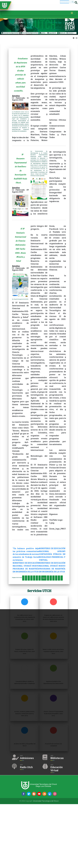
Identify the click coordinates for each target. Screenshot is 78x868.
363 (26, 614)
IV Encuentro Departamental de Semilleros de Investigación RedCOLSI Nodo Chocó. (21, 173)
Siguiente (52, 614)
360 (56, 609)
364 (32, 614)
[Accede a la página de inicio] (5, 5)
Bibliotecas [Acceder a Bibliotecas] (63, 814)
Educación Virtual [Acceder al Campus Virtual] (63, 833)
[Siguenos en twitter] (29, 858)
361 (62, 609)
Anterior (31, 609)
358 (45, 609)
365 (37, 614)
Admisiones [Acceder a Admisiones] (49, 814)
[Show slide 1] (74, 38)
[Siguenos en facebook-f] (24, 858)
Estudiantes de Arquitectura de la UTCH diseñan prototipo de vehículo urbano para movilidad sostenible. (22, 77)
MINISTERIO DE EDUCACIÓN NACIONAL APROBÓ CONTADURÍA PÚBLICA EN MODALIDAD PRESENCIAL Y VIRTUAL (54, 567)
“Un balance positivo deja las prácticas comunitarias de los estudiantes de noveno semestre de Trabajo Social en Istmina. (27, 564)
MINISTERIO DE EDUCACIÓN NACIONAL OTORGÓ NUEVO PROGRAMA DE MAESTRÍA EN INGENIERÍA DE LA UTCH (27, 592)
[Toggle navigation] (72, 13)
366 (43, 614)
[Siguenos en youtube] (39, 858)
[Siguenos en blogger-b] (34, 858)
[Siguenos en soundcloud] (44, 858)
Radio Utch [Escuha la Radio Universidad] (46, 833)
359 (51, 609)
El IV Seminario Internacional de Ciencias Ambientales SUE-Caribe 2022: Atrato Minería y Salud (20, 252)
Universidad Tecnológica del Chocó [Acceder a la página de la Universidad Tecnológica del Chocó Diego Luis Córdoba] (46, 865)
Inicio (21, 609)
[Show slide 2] (77, 38)
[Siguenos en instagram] (55, 858)
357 (39, 609)
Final (61, 614)
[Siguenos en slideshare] (50, 858)
